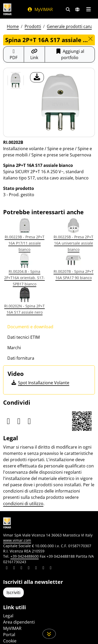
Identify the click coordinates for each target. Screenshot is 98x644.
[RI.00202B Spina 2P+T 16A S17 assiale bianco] (16, 80)
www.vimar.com (17, 540)
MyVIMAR (40, 9)
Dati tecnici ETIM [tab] (24, 337)
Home (13, 26)
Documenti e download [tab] (30, 327)
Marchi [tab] (14, 348)
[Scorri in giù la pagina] (49, 634)
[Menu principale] (88, 9)
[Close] (90, 39)
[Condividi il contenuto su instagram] (29, 568)
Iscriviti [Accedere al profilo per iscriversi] (13, 592)
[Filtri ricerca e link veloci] (68, 9)
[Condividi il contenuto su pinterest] (21, 568)
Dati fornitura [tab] (21, 358)
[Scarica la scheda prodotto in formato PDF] (14, 54)
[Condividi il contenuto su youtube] (36, 568)
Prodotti (33, 26)
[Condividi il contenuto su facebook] (14, 568)
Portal (9, 635)
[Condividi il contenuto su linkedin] (7, 568)
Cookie (10, 641)
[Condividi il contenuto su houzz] (43, 568)
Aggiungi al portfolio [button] (70, 54)
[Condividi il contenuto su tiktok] (51, 568)
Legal (8, 616)
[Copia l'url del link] (34, 54)
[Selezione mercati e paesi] (77, 9)
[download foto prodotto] (37, 77)
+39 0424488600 (25, 556)
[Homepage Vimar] (7, 9)
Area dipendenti (19, 622)
